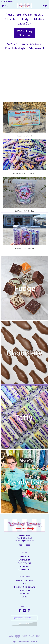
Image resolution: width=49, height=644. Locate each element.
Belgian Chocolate (24, 587)
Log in (14, 642)
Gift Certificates (24, 642)
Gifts (24, 597)
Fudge (24, 584)
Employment (24, 563)
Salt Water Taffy (24, 581)
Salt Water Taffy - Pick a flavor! (24, 173)
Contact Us (25, 570)
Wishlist (34, 642)
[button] (25, 33)
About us (24, 557)
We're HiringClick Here (25, 33)
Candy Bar (24, 590)
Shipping (24, 566)
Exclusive (24, 594)
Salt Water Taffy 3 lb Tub (24, 211)
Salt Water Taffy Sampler (24, 248)
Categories (24, 560)
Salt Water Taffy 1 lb (24, 136)
